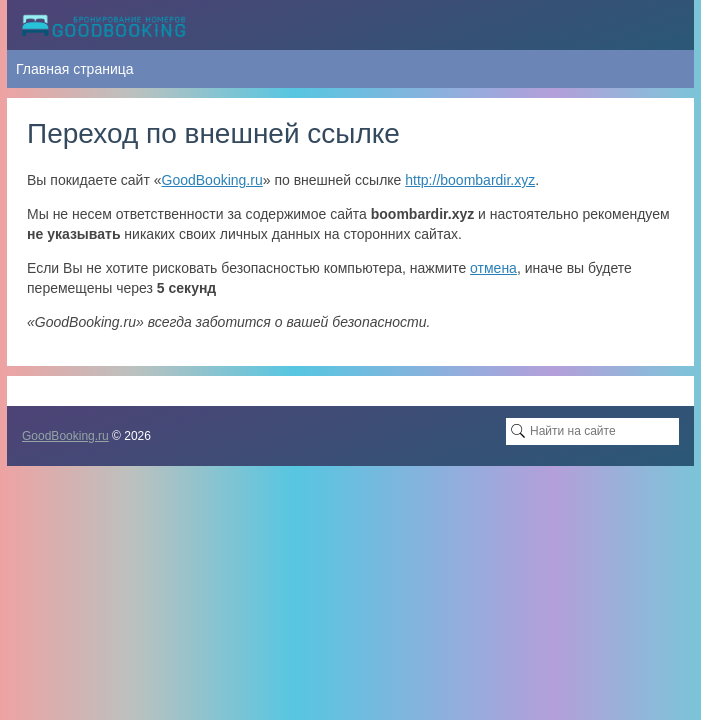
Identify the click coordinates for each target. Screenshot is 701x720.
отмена (493, 268)
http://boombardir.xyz (470, 180)
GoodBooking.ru (212, 180)
